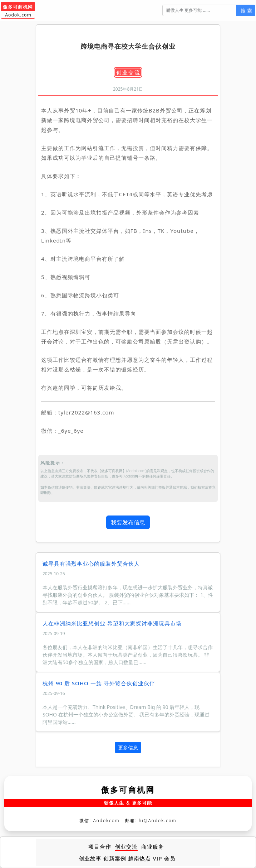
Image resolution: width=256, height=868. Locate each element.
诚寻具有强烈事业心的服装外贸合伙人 (91, 564)
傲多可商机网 (128, 790)
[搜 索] (199, 10)
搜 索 (246, 11)
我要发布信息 (128, 522)
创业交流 (128, 72)
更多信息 (128, 747)
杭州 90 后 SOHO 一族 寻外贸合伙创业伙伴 (99, 683)
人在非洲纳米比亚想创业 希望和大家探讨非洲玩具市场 (112, 623)
